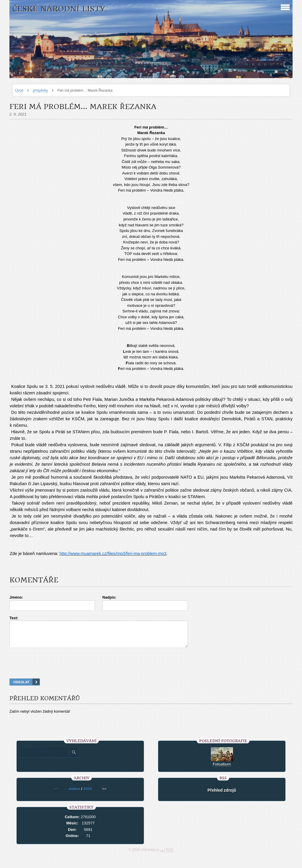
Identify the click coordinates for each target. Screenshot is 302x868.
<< (56, 794)
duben (74, 794)
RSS (170, 855)
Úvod (19, 90)
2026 (87, 794)
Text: (14, 618)
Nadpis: (109, 597)
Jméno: (16, 597)
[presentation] (151, 671)
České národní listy (59, 9)
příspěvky (40, 90)
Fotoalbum (222, 769)
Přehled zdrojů (222, 795)
